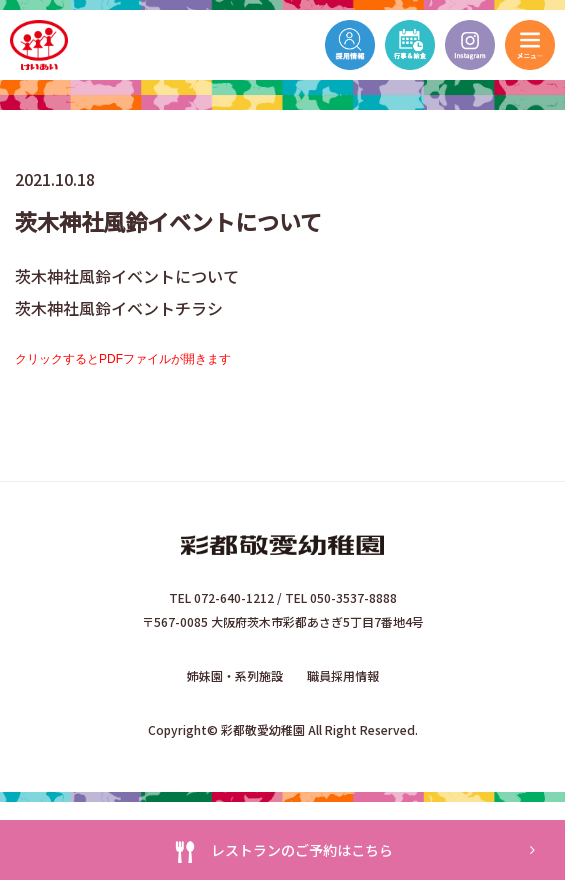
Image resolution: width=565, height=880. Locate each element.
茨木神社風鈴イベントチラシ (119, 308)
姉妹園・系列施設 (235, 675)
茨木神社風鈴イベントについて (127, 276)
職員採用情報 (343, 675)
